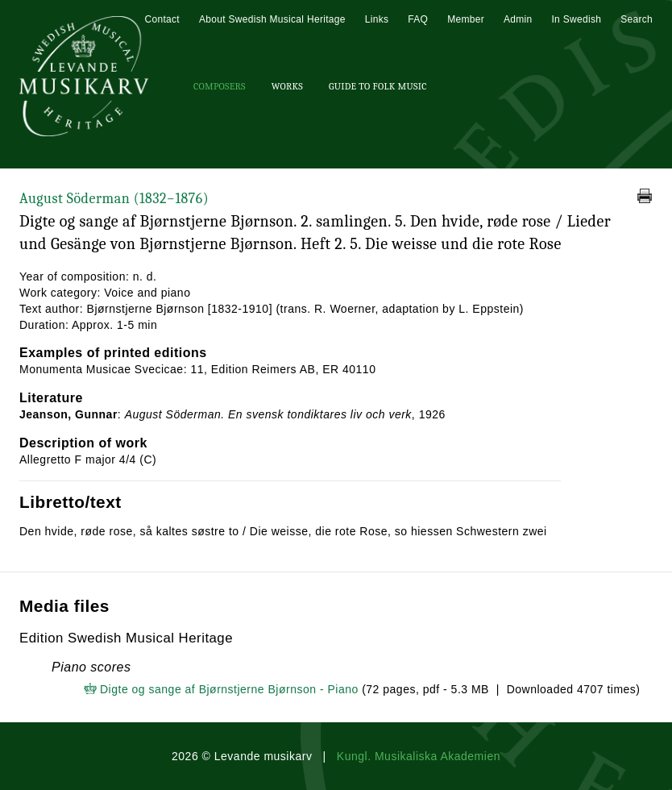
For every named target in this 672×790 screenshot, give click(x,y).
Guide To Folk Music (378, 86)
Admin (518, 19)
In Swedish (576, 19)
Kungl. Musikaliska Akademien (419, 756)
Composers (220, 86)
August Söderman (114, 199)
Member (466, 19)
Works (287, 86)
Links (377, 19)
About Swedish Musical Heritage (272, 19)
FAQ (418, 19)
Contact (162, 19)
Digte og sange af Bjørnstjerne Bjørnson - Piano (229, 689)
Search (637, 19)
